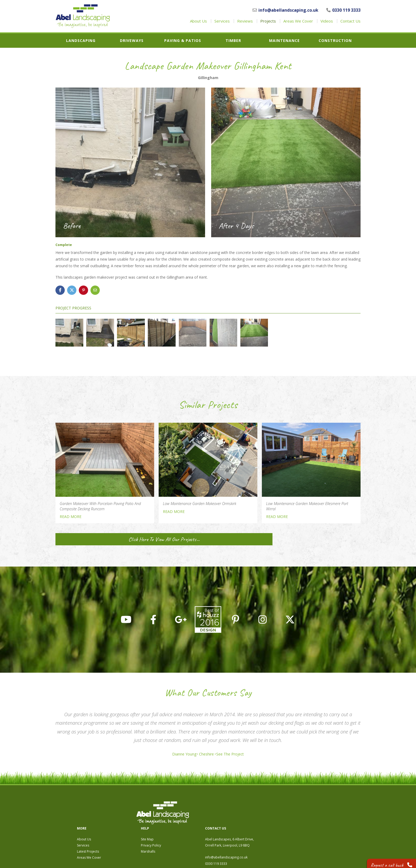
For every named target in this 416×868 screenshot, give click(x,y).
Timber (233, 41)
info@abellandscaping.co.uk (285, 10)
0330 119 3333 (343, 10)
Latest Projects (179, 823)
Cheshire (206, 754)
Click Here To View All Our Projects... (104, 539)
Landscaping (81, 41)
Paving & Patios (183, 41)
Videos (327, 21)
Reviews (245, 21)
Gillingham (208, 78)
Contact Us (350, 21)
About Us (198, 21)
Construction (335, 41)
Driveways (132, 41)
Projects (268, 21)
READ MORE (71, 517)
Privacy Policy (242, 817)
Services (222, 21)
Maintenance (284, 41)
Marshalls (240, 823)
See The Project (233, 754)
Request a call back (389, 860)
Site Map (239, 811)
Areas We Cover (298, 21)
